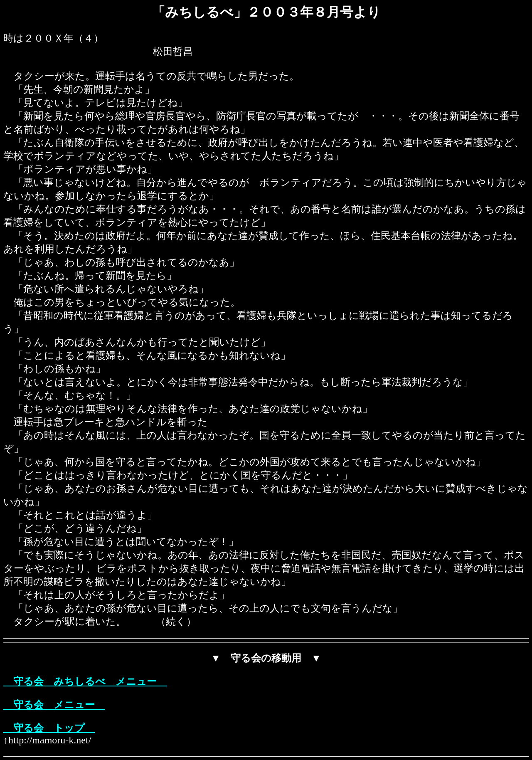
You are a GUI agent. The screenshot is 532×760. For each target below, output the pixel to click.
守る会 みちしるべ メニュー (85, 681)
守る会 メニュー (54, 705)
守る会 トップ (49, 728)
